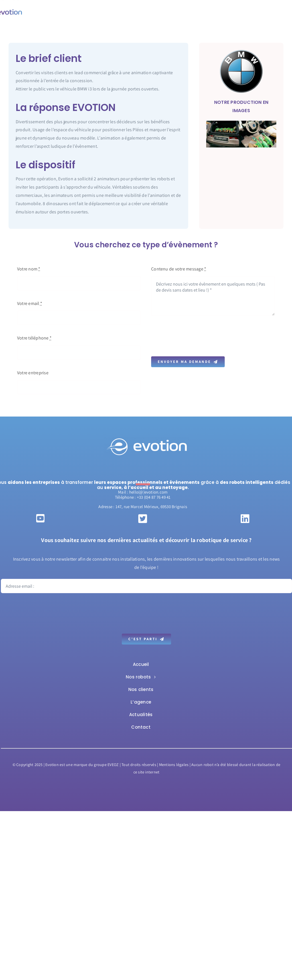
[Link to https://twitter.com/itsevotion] (143, 519)
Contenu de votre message (179, 269)
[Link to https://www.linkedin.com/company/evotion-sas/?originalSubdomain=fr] (245, 519)
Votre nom (29, 269)
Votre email (30, 303)
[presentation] (194, 336)
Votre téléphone (34, 338)
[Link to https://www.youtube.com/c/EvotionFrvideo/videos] (40, 518)
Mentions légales (174, 765)
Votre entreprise (33, 373)
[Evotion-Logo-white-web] (147, 439)
